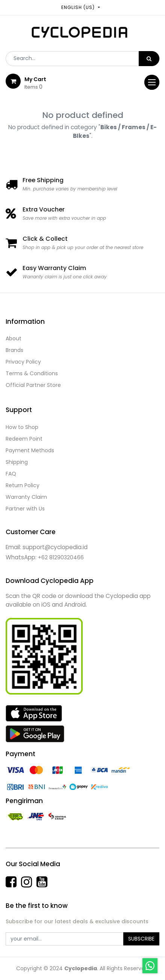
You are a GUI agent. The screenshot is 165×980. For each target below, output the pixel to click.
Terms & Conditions (32, 373)
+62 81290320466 (61, 557)
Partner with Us (25, 509)
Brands (14, 350)
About (14, 338)
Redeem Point (24, 439)
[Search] (149, 59)
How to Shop (22, 427)
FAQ (11, 474)
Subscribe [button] (141, 939)
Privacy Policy (23, 362)
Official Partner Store (33, 385)
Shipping (17, 462)
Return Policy (23, 485)
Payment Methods (30, 450)
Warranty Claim (26, 497)
